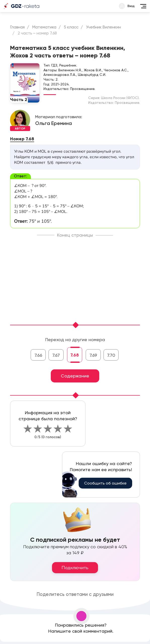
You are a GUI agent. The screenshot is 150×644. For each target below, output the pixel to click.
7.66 (38, 355)
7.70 (111, 355)
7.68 (75, 355)
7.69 (93, 355)
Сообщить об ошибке (105, 483)
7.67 (56, 355)
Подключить (75, 568)
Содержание (75, 376)
